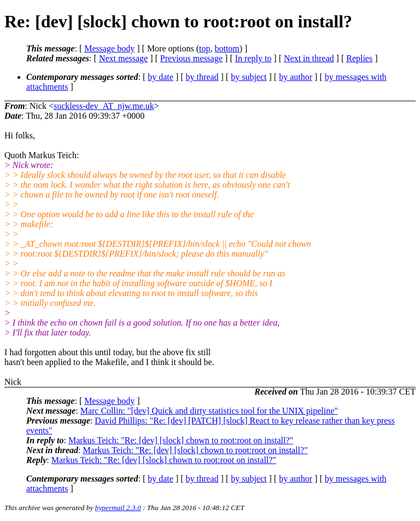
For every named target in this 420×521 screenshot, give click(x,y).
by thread (202, 77)
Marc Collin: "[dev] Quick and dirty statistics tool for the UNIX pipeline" (209, 411)
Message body (109, 48)
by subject (249, 77)
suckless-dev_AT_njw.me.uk (104, 106)
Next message (123, 58)
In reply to (253, 58)
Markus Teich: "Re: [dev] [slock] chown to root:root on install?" (181, 440)
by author (296, 77)
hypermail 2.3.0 (118, 508)
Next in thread (309, 58)
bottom (227, 48)
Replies (359, 58)
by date (161, 77)
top (205, 48)
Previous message (191, 58)
